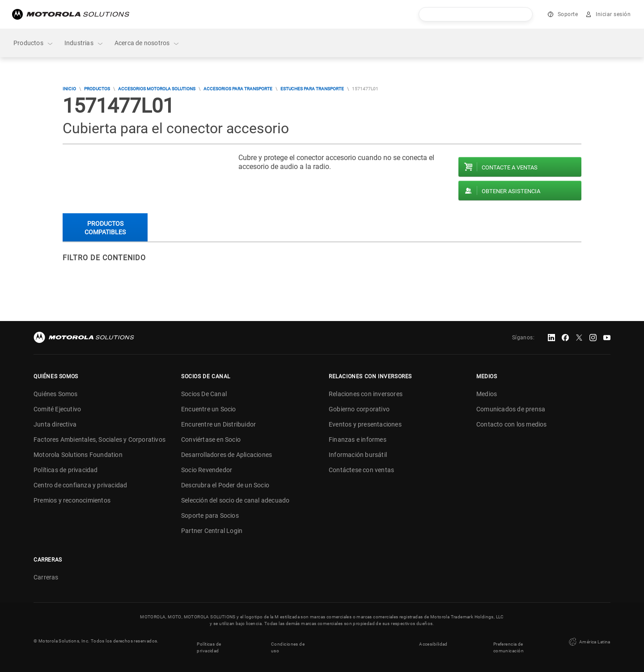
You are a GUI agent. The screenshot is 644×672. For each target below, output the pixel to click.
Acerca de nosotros (147, 43)
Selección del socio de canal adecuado (235, 500)
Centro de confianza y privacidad (80, 485)
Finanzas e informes (358, 440)
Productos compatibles (105, 228)
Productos (34, 43)
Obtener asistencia (511, 191)
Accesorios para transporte (238, 89)
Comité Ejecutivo (57, 409)
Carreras (46, 577)
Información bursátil (358, 455)
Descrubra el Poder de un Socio (225, 485)
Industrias (84, 43)
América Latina (589, 641)
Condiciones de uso (288, 644)
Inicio (69, 89)
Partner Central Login (212, 531)
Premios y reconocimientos (72, 500)
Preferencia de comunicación (508, 644)
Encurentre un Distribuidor (218, 424)
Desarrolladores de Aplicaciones (227, 455)
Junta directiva (55, 424)
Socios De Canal (204, 394)
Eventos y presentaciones (365, 424)
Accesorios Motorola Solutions (157, 89)
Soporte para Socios (210, 516)
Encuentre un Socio (209, 409)
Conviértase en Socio (211, 440)
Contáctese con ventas (361, 470)
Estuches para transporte (312, 89)
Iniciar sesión (613, 14)
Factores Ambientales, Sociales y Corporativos (100, 440)
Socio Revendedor (207, 470)
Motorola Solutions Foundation (78, 455)
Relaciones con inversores (366, 394)
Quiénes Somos (56, 394)
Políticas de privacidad (66, 470)
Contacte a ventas (510, 167)
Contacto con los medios (512, 424)
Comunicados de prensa (511, 409)
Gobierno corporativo (359, 409)
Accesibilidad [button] (434, 641)
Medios (487, 394)
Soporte (568, 14)
